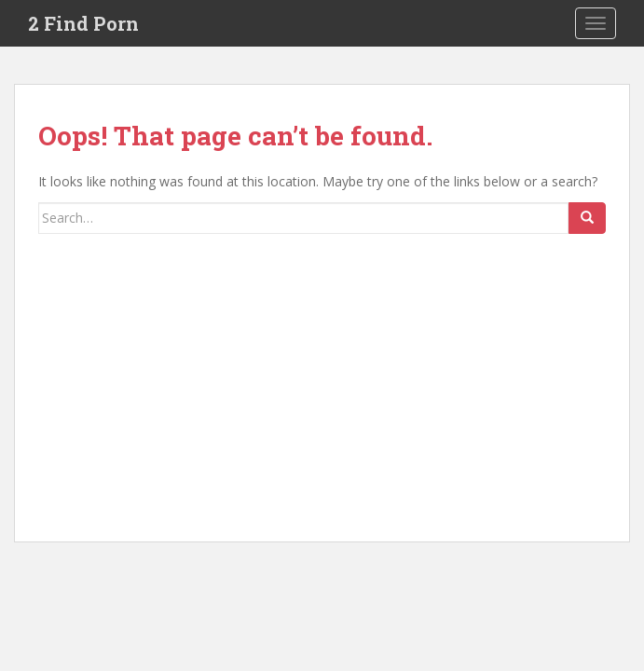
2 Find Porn (83, 23)
